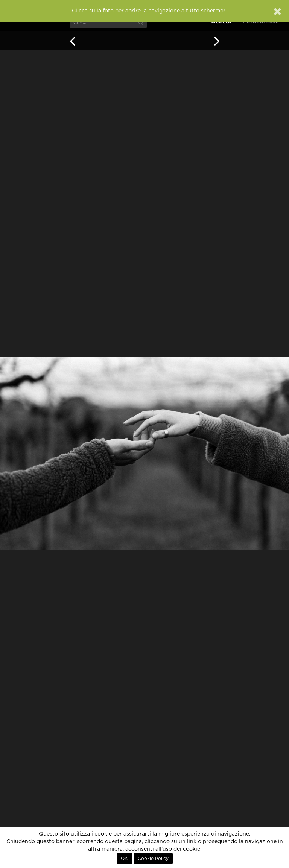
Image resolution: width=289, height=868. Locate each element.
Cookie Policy (153, 859)
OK (124, 859)
